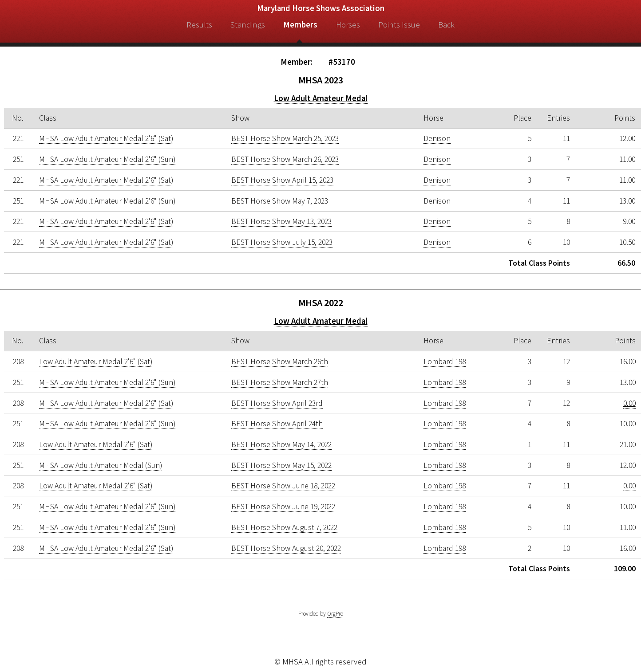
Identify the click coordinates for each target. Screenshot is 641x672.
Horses (348, 25)
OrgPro (335, 614)
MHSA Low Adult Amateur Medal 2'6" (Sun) (107, 159)
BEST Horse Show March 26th (280, 362)
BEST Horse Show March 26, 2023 (285, 159)
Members (300, 25)
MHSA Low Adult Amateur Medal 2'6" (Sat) (106, 138)
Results (199, 25)
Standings (248, 25)
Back (446, 25)
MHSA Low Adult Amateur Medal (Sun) (101, 465)
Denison (437, 138)
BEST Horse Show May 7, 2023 (280, 201)
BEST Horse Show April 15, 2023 (282, 180)
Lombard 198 (445, 362)
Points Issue (399, 25)
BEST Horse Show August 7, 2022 (284, 527)
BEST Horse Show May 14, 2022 (281, 444)
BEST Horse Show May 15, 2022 (281, 465)
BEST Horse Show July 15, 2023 (282, 242)
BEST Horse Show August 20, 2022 (286, 548)
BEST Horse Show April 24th (277, 424)
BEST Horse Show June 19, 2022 (283, 507)
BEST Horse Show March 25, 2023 (285, 138)
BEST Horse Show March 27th (280, 382)
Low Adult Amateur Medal (321, 98)
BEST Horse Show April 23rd (277, 403)
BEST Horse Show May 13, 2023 (281, 221)
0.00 (629, 403)
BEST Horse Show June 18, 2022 (283, 486)
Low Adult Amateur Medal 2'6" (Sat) (96, 362)
